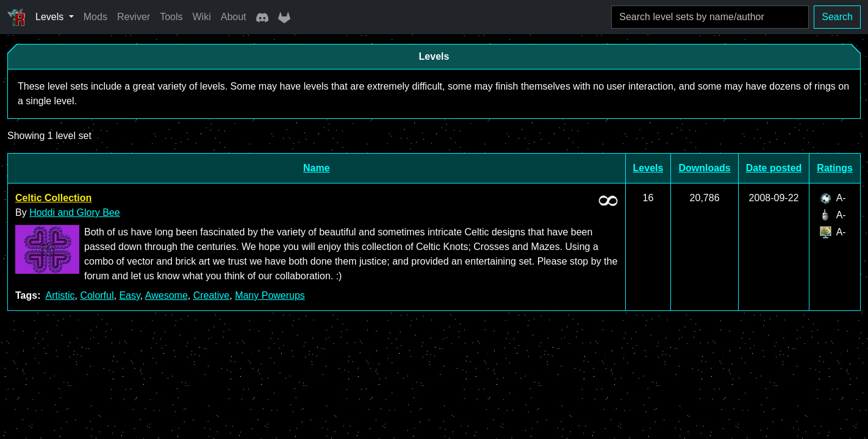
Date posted (774, 168)
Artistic (60, 295)
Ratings (835, 168)
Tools (171, 17)
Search (837, 17)
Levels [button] (51, 17)
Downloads (704, 168)
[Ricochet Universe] (16, 17)
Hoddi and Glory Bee (75, 212)
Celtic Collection (53, 198)
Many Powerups (270, 295)
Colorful (97, 295)
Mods (95, 17)
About (234, 17)
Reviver (134, 17)
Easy (129, 295)
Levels (648, 168)
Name (317, 168)
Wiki (202, 17)
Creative (212, 295)
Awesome (167, 295)
